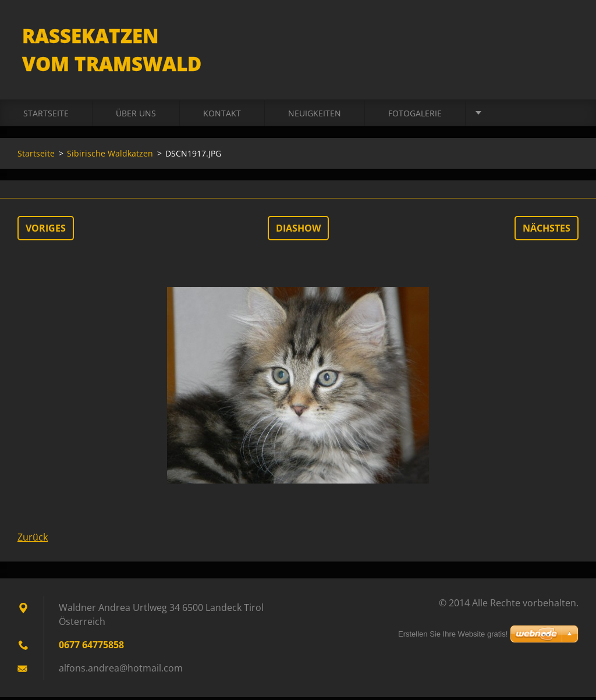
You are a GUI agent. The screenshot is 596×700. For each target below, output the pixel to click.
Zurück (33, 540)
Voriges (46, 231)
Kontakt (222, 116)
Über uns (136, 116)
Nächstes (547, 231)
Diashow (298, 231)
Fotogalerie (415, 116)
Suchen (566, 34)
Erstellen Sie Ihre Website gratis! (453, 634)
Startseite (46, 116)
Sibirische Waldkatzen (110, 156)
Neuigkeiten (315, 116)
